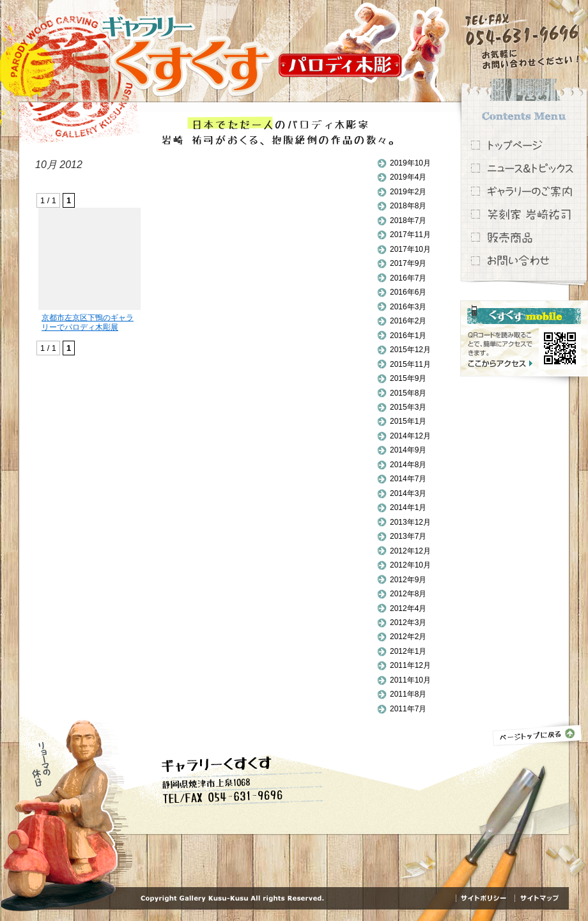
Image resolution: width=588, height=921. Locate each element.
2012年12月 (410, 551)
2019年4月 (408, 177)
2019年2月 (408, 192)
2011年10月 (410, 680)
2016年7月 (408, 278)
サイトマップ (539, 898)
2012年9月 (408, 580)
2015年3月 (408, 407)
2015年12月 (410, 350)
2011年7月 (408, 709)
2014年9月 (408, 450)
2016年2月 (408, 321)
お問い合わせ (524, 260)
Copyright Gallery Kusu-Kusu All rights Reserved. (232, 899)
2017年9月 (408, 263)
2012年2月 (408, 637)
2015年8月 (408, 393)
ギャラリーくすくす (187, 56)
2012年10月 (410, 565)
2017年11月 (410, 235)
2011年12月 (410, 665)
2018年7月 (408, 221)
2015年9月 (408, 378)
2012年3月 (408, 623)
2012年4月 (408, 608)
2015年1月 (408, 421)
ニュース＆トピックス (524, 168)
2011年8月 (408, 694)
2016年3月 (408, 307)
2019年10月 (410, 163)
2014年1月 (408, 507)
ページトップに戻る (537, 733)
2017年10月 (410, 249)
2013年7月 (408, 536)
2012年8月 (408, 594)
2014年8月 (408, 465)
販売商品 (524, 237)
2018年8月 (408, 206)
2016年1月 (408, 336)
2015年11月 (410, 364)
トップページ (524, 145)
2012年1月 (408, 651)
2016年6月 (408, 292)
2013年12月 (410, 522)
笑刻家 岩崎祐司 (524, 214)
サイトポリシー (485, 898)
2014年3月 (408, 493)
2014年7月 (408, 479)
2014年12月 (410, 436)
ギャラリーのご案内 (524, 191)
